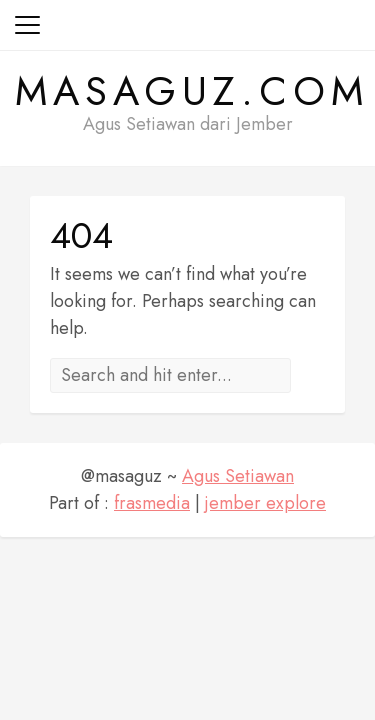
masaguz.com (192, 91)
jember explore (265, 503)
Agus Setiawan (238, 476)
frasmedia (152, 503)
